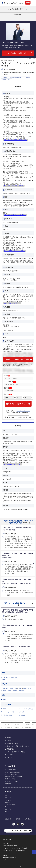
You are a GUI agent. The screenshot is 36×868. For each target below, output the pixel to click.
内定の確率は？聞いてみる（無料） (14, 186)
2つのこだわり (9, 800)
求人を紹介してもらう (12, 743)
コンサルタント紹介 (10, 805)
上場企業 (22, 712)
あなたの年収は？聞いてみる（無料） (14, 251)
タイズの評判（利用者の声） (12, 781)
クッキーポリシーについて (10, 860)
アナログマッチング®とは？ (12, 774)
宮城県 (11, 688)
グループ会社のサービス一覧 (18, 830)
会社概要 (7, 802)
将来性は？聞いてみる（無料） (12, 464)
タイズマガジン (10, 755)
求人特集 (8, 740)
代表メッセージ (9, 798)
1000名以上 (22, 715)
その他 (4, 700)
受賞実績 (8, 738)
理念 (6, 796)
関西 (25, 688)
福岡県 (10, 691)
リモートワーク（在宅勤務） (27, 709)
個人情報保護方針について (10, 858)
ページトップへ (34, 852)
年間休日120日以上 (8, 715)
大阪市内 (15, 691)
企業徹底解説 (9, 749)
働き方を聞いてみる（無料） (12, 303)
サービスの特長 (10, 766)
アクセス (7, 807)
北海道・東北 (5, 688)
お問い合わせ (28, 819)
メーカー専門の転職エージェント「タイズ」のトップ (12, 722)
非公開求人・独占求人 (11, 779)
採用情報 (7, 819)
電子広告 (18, 819)
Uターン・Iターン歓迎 (8, 712)
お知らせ (7, 811)
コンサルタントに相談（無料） (18, 53)
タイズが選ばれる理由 (11, 770)
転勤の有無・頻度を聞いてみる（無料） (15, 215)
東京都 (20, 688)
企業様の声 (8, 783)
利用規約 (5, 855)
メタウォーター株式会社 (8, 61)
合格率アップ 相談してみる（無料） (18, 359)
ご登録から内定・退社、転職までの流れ (18, 746)
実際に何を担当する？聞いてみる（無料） (16, 140)
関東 (16, 688)
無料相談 (28, 3)
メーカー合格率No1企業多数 (12, 772)
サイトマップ (9, 757)
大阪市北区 (22, 691)
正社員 (4, 709)
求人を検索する (18, 15)
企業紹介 (8, 792)
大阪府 (29, 688)
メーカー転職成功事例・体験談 (15, 752)
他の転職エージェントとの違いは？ (14, 777)
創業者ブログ (8, 809)
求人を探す (28, 722)
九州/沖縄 (4, 691)
